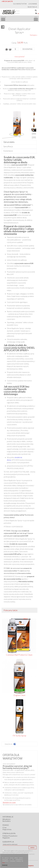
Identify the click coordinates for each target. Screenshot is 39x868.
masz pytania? (20, 56)
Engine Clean (19, 695)
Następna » (34, 35)
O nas (5, 828)
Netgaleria (30, 866)
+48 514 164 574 (7, 1)
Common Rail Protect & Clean (19, 655)
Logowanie (33, 4)
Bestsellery (7, 821)
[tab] (19, 142)
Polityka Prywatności (10, 836)
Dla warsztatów (20, 4)
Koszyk (37, 13)
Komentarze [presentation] (8, 151)
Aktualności (6, 819)
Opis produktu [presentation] (9, 142)
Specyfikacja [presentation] (8, 146)
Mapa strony (7, 829)
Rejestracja (32, 7)
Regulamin (6, 838)
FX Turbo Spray (19, 736)
